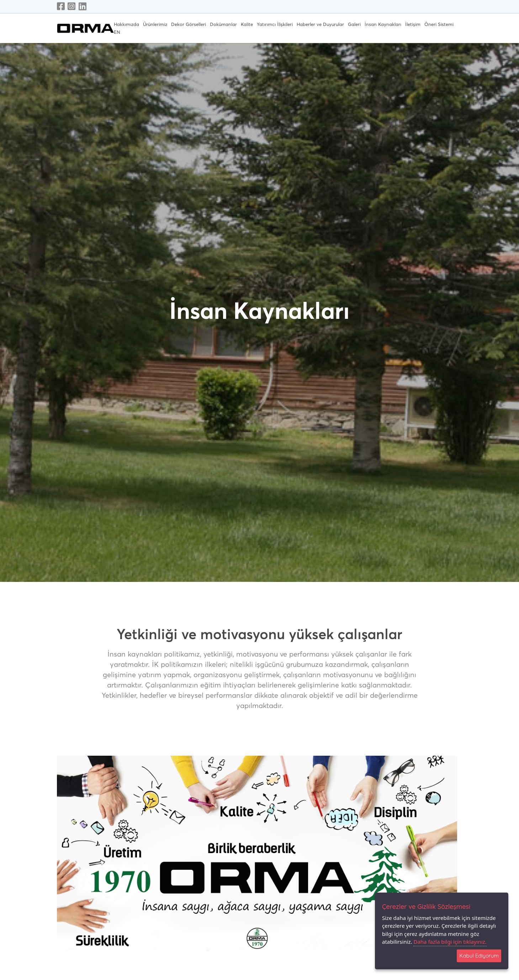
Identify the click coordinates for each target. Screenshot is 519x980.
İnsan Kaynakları (383, 25)
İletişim (413, 25)
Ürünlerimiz (155, 25)
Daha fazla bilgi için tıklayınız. (450, 942)
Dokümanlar (223, 25)
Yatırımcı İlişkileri (275, 25)
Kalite (247, 25)
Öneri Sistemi (439, 25)
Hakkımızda (126, 25)
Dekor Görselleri (189, 25)
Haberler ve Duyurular (320, 25)
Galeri (354, 25)
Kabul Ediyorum (479, 956)
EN (117, 33)
